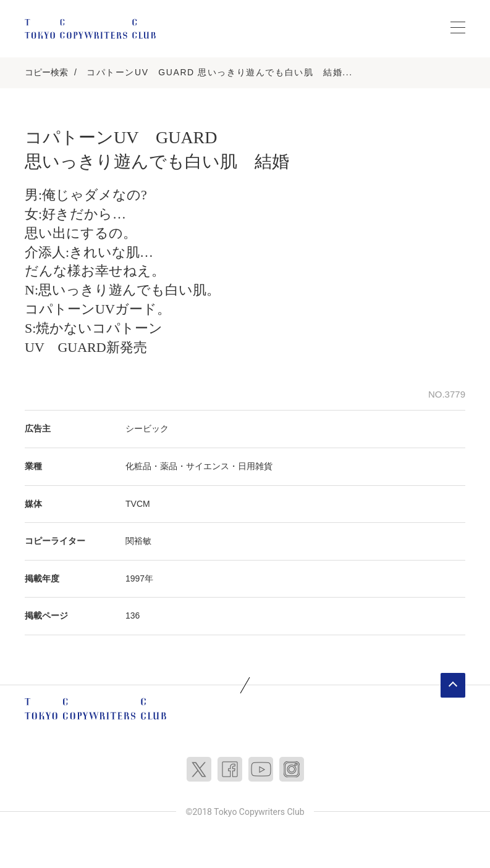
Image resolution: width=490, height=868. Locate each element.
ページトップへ (453, 685)
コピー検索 (46, 72)
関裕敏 (138, 541)
